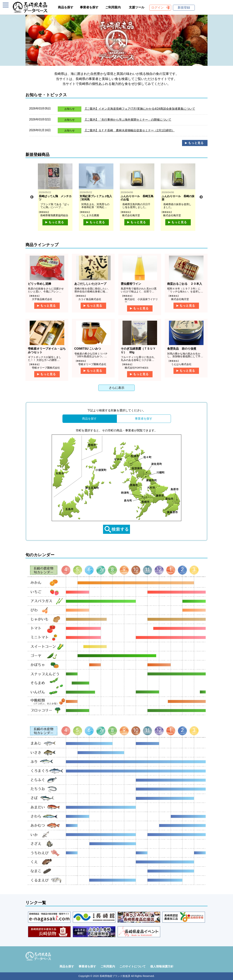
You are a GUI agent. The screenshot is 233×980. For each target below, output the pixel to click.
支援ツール (137, 7)
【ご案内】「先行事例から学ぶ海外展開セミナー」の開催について (128, 120)
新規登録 (184, 8)
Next (201, 197)
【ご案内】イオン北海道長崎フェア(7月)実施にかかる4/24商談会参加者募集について (140, 109)
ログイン (157, 8)
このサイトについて (133, 966)
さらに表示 (117, 388)
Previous (32, 197)
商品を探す (66, 7)
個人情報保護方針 (162, 966)
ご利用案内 (113, 7)
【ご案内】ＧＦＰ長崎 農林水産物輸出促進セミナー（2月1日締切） (129, 130)
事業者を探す (89, 7)
